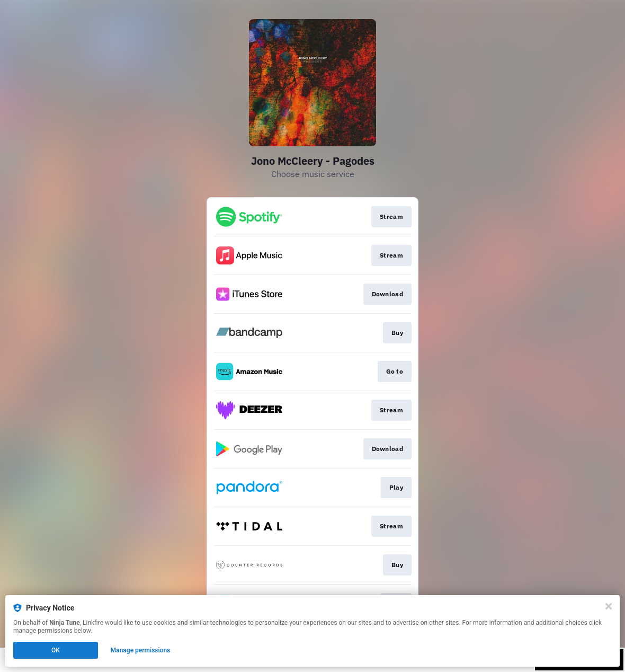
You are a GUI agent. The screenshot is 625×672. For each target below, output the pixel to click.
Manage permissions (141, 650)
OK (56, 650)
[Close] (609, 606)
